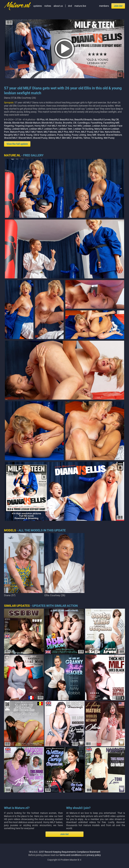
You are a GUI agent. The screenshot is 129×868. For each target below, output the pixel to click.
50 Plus (41, 120)
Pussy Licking (79, 135)
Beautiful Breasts (83, 120)
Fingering (9, 126)
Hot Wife (77, 126)
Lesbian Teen (65, 129)
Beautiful (54, 120)
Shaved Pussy (40, 138)
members (104, 6)
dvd (70, 6)
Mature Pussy (17, 132)
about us (58, 6)
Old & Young (26, 135)
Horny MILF (40, 126)
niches (48, 6)
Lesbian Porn (51, 129)
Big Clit (115, 120)
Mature (98, 129)
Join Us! (118, 6)
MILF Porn (75, 132)
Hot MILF (52, 126)
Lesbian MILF (36, 129)
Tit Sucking (97, 138)
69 (47, 120)
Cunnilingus (84, 123)
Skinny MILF (55, 138)
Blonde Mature (33, 123)
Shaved (101, 135)
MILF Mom (37, 132)
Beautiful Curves (102, 120)
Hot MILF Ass (65, 126)
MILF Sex (99, 132)
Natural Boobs (112, 132)
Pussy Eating (64, 135)
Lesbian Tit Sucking (83, 129)
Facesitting (96, 123)
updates (38, 6)
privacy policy (94, 855)
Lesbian (87, 126)
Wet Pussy (109, 138)
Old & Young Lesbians (45, 135)
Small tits (78, 138)
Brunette (68, 123)
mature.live (80, 6)
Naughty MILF (11, 135)
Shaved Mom (25, 138)
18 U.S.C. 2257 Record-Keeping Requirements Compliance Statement (64, 852)
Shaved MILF (11, 138)
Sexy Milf (92, 135)
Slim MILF (67, 138)
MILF (28, 132)
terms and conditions (71, 855)
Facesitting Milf (111, 123)
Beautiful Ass (67, 120)
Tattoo (87, 138)
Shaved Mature (114, 135)
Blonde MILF (48, 123)
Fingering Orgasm (24, 126)
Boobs (59, 123)
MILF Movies (50, 132)
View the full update (17, 144)
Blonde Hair (18, 123)
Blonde (8, 123)
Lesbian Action (100, 126)
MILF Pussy (87, 132)
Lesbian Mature (20, 129)
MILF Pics (63, 132)
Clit (75, 123)
